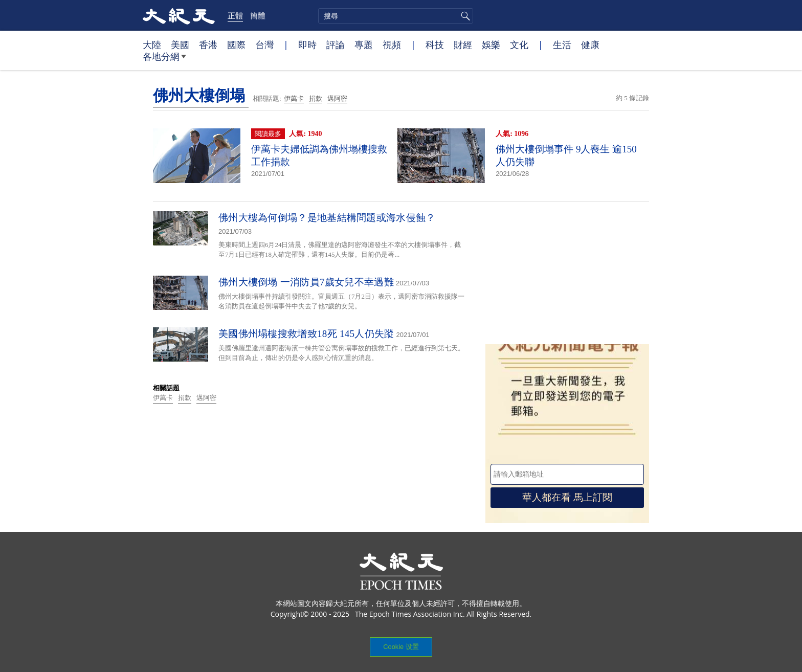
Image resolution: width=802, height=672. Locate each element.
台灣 (264, 44)
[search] (396, 16)
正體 (235, 15)
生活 (562, 44)
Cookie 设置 (401, 647)
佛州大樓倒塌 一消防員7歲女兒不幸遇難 (306, 282)
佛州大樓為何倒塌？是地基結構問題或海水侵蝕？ (327, 218)
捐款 (316, 98)
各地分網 (164, 60)
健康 (590, 44)
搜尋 (464, 16)
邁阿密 (337, 98)
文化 (519, 44)
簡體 (258, 15)
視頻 (392, 44)
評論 (336, 44)
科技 (435, 44)
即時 (307, 44)
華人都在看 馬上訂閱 (567, 497)
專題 (364, 44)
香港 (208, 44)
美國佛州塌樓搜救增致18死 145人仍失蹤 (306, 334)
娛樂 (491, 44)
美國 (180, 44)
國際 (236, 44)
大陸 (152, 44)
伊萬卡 (294, 98)
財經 (463, 44)
